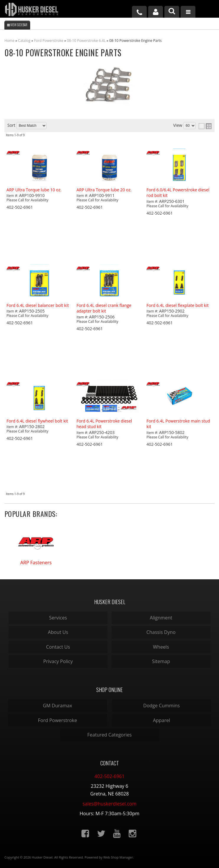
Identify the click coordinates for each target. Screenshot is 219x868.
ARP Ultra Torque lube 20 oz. (104, 190)
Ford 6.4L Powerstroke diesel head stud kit (104, 424)
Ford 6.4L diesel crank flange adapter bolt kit (104, 308)
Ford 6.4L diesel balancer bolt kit (38, 305)
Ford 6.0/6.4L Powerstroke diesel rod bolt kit (178, 193)
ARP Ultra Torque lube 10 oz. (34, 190)
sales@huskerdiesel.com (109, 804)
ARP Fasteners (36, 563)
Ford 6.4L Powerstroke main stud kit (178, 424)
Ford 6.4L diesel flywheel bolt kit (37, 421)
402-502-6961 (109, 776)
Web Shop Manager (118, 857)
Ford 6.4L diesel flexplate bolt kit (178, 305)
